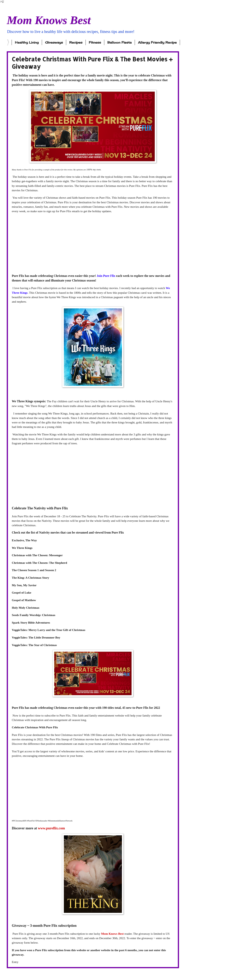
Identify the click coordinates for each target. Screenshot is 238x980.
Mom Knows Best (49, 20)
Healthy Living (27, 42)
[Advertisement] (93, 244)
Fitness (95, 42)
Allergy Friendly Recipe (157, 42)
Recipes (76, 42)
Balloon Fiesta (119, 42)
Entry (15, 962)
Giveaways (54, 42)
